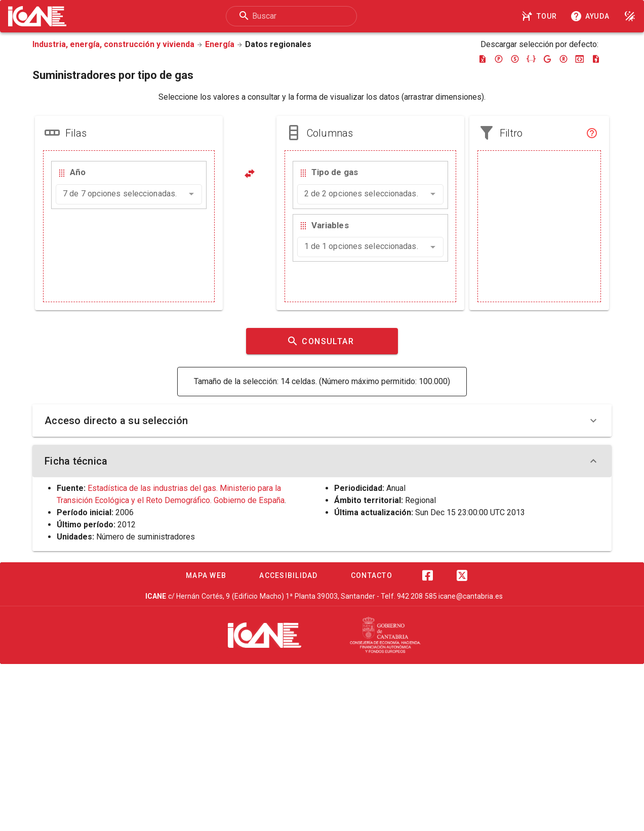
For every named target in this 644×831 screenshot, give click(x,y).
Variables (330, 225)
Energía (220, 44)
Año (78, 172)
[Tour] (541, 16)
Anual (396, 488)
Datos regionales (278, 44)
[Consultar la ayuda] (592, 16)
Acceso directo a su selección (322, 421)
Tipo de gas (335, 172)
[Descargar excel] (482, 59)
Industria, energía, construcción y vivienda (113, 44)
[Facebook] (427, 575)
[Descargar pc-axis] (499, 59)
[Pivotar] (250, 174)
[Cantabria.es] (385, 635)
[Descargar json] (531, 59)
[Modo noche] (630, 16)
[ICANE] (265, 635)
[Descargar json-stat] (580, 59)
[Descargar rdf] (563, 59)
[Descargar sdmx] (515, 59)
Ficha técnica (322, 461)
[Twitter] (462, 575)
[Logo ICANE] (37, 16)
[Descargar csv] (596, 59)
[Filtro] (592, 133)
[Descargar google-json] (547, 59)
